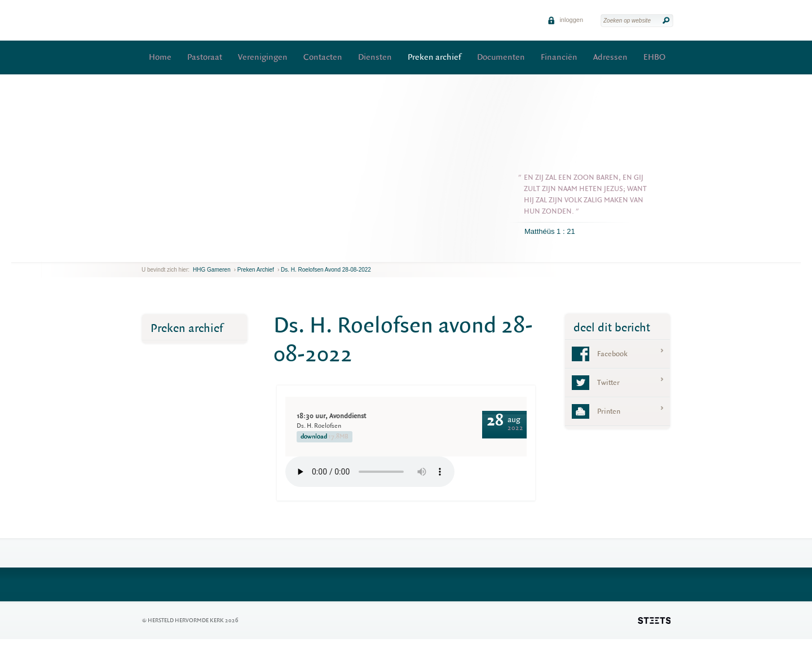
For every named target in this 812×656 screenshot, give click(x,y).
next (158, 253)
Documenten (501, 57)
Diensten (375, 57)
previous (144, 253)
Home (160, 57)
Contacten (323, 57)
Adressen (610, 57)
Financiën (559, 57)
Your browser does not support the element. (370, 472)
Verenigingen (263, 57)
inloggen (565, 20)
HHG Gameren (212, 270)
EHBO (654, 57)
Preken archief (434, 57)
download (325, 437)
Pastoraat (205, 57)
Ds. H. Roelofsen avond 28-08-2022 (326, 270)
